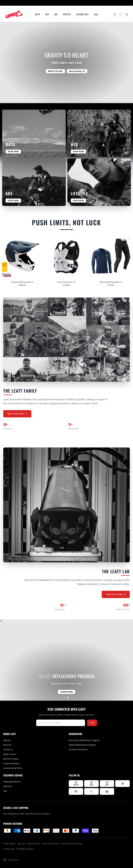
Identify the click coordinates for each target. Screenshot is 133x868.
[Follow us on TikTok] (91, 791)
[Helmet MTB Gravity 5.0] (22, 258)
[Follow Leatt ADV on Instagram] (107, 784)
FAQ (5, 791)
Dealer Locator (10, 754)
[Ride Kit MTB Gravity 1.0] (111, 258)
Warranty (7, 786)
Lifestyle (67, 14)
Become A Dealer (11, 759)
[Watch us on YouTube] (76, 791)
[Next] (129, 240)
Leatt (13, 849)
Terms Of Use (33, 844)
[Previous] (123, 240)
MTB (47, 14)
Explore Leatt (82, 14)
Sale (96, 14)
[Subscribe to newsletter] (92, 723)
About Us (7, 745)
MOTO (37, 14)
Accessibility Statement (72, 844)
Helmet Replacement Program (82, 745)
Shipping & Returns (12, 782)
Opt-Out (21, 844)
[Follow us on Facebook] (122, 784)
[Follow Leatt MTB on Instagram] (91, 784)
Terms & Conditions (51, 844)
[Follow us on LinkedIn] (107, 791)
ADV (56, 14)
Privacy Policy (9, 844)
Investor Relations (11, 763)
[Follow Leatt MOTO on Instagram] (76, 784)
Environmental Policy (13, 768)
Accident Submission (78, 749)
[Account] (115, 14)
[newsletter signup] (61, 723)
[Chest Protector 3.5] (66, 258)
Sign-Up (7, 740)
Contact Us (8, 749)
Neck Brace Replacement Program (84, 740)
